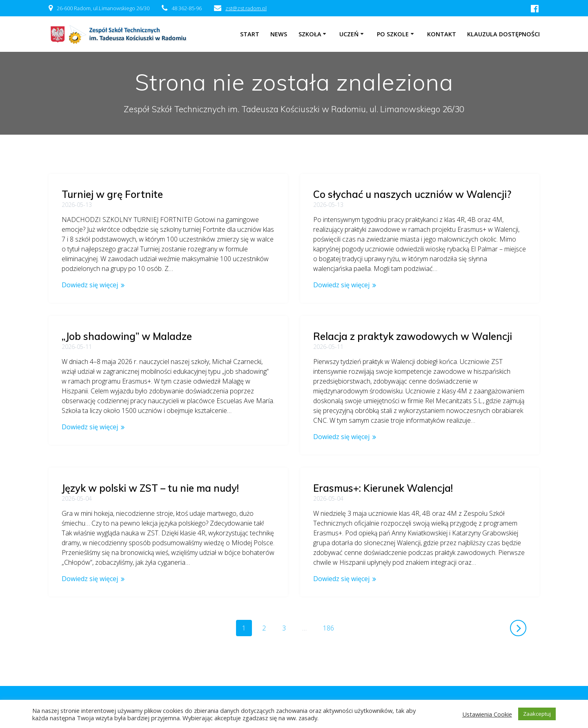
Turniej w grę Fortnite (112, 194)
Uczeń (349, 34)
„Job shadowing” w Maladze (127, 336)
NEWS (279, 34)
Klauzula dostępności (503, 34)
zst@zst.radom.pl (246, 8)
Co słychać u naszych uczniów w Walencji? (412, 194)
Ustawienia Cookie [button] (487, 714)
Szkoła (310, 34)
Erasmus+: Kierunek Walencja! (383, 488)
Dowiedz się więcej (90, 285)
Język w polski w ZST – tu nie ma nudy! (150, 478)
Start (250, 34)
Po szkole (393, 34)
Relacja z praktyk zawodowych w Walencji (413, 336)
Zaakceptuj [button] (537, 714)
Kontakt (442, 34)
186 (331, 628)
